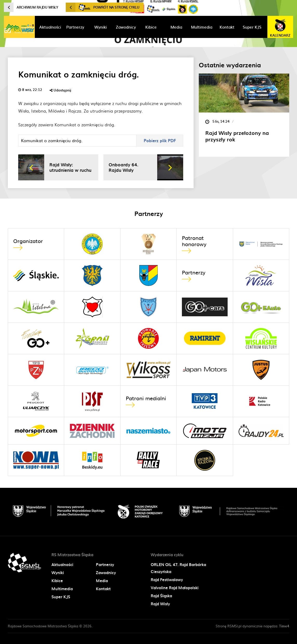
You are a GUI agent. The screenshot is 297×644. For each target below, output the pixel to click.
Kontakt (103, 589)
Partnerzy (105, 564)
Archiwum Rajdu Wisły (31, 7)
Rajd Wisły (160, 604)
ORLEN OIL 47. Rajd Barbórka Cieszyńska (178, 568)
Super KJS (61, 597)
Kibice (57, 581)
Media (102, 581)
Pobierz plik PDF (160, 140)
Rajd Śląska (161, 596)
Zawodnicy (106, 573)
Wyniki (58, 573)
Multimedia (62, 589)
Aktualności (62, 564)
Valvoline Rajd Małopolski (175, 588)
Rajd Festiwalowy (167, 580)
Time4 (284, 626)
